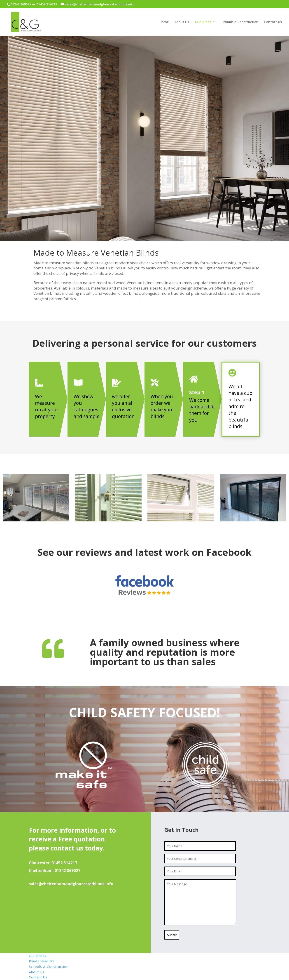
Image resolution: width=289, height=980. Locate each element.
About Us (182, 22)
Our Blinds (203, 22)
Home (164, 22)
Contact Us (273, 22)
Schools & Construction (240, 22)
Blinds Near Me (42, 961)
